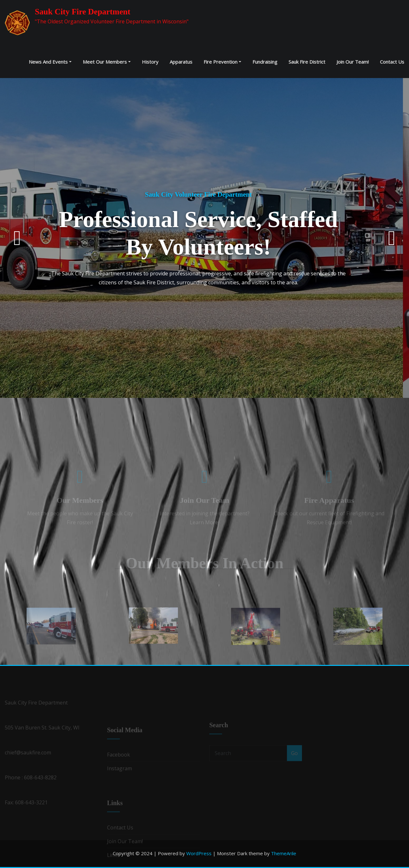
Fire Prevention (222, 62)
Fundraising (265, 62)
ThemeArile (284, 853)
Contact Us (392, 62)
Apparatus (181, 62)
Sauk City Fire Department (83, 12)
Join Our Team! (353, 62)
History (150, 62)
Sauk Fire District (307, 62)
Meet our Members (107, 62)
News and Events (50, 62)
